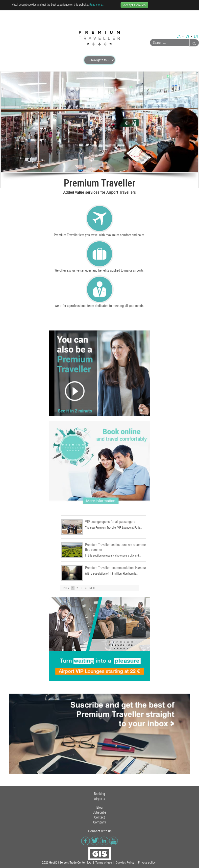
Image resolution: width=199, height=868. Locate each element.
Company (99, 822)
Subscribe (100, 812)
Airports (100, 799)
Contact (99, 817)
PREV (66, 588)
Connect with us (100, 831)
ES (187, 36)
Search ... (150, 39)
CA (179, 36)
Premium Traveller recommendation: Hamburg (116, 568)
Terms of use (104, 862)
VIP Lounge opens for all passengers (110, 522)
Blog (100, 807)
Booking (100, 794)
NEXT (93, 588)
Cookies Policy (125, 862)
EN (196, 36)
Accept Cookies (134, 5)
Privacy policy (147, 862)
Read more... (97, 5)
